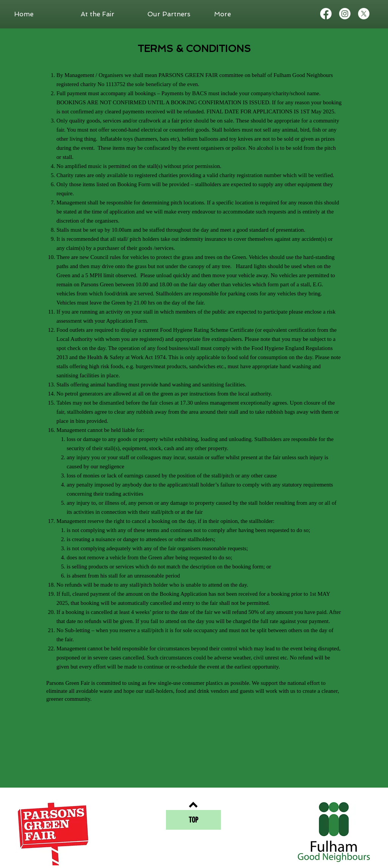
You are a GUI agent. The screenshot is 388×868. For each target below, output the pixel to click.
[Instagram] (345, 14)
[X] (364, 14)
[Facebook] (326, 14)
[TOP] (193, 820)
